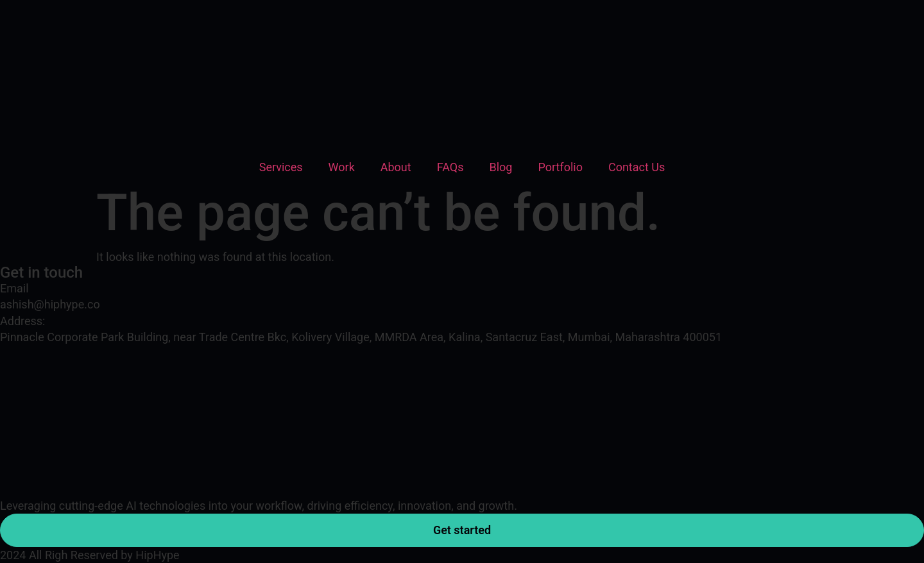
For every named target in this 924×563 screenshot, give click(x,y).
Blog (501, 167)
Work (342, 167)
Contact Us (637, 167)
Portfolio (560, 167)
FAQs (450, 167)
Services (281, 167)
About (396, 167)
